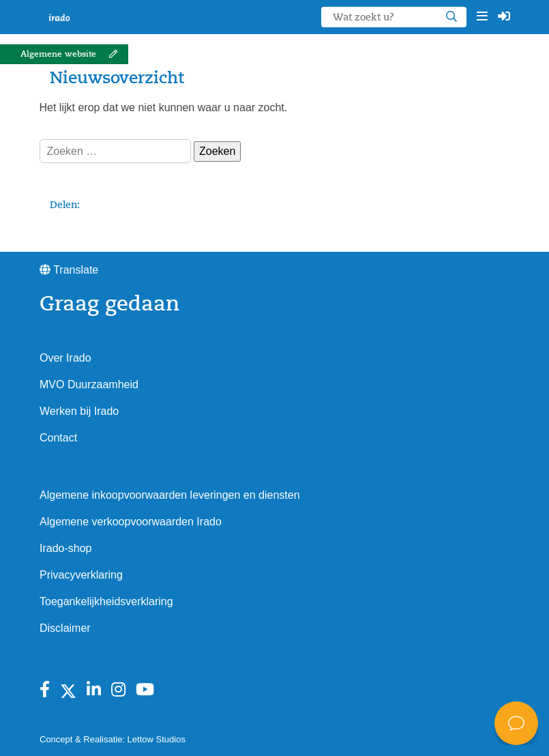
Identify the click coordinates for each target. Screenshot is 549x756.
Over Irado (65, 358)
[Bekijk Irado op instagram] (118, 690)
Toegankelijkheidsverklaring (106, 601)
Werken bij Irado (79, 411)
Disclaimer (65, 628)
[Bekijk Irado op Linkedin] (94, 690)
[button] (482, 17)
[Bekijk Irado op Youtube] (145, 690)
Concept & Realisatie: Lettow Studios (113, 739)
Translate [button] (69, 270)
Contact (58, 438)
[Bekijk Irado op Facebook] (45, 690)
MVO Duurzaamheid (89, 384)
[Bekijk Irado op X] (68, 690)
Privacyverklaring (81, 575)
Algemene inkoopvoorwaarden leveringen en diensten (170, 495)
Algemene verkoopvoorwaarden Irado (131, 522)
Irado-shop (66, 548)
